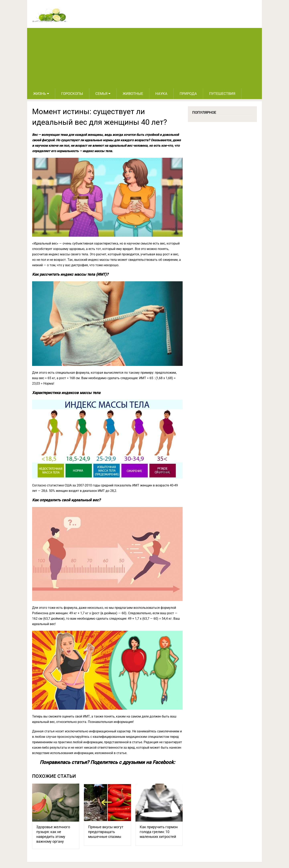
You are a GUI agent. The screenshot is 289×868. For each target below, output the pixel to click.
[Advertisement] (144, 58)
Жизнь (40, 94)
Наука (161, 94)
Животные (133, 94)
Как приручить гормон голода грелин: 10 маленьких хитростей (159, 832)
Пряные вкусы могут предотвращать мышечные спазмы (106, 832)
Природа (188, 94)
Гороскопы (72, 94)
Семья (101, 94)
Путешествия (222, 94)
